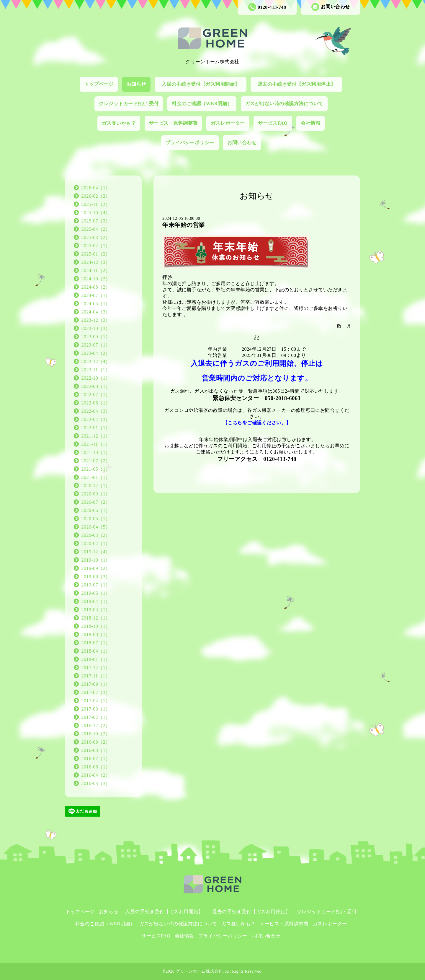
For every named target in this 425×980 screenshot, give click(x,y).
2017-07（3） (96, 692)
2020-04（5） (96, 527)
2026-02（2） (96, 196)
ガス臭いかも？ (119, 123)
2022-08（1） (96, 386)
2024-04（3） (96, 312)
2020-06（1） (96, 510)
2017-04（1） (96, 701)
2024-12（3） (96, 262)
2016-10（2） (96, 734)
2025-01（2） (96, 254)
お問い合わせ (331, 7)
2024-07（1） (96, 295)
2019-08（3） (96, 577)
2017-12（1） (96, 668)
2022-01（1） (96, 428)
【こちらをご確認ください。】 (257, 423)
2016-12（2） (96, 725)
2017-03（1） (96, 709)
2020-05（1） (96, 519)
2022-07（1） (96, 395)
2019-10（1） (96, 560)
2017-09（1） (96, 684)
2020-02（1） (96, 543)
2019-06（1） (96, 593)
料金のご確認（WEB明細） (202, 104)
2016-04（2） (96, 775)
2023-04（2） (96, 353)
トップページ (99, 84)
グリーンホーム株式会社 (199, 971)
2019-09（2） (96, 568)
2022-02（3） (96, 419)
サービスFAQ (273, 123)
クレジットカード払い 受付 (129, 104)
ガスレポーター (228, 123)
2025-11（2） (96, 204)
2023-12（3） (96, 320)
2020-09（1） (96, 494)
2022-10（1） (96, 378)
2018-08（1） (96, 634)
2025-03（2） (96, 237)
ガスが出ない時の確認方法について (284, 104)
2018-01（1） (96, 659)
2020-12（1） (96, 486)
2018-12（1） (96, 618)
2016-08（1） (96, 750)
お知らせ (136, 84)
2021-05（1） (96, 469)
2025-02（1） (96, 246)
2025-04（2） (96, 229)
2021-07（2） (96, 461)
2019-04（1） (96, 601)
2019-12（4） (96, 552)
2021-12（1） (96, 436)
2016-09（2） (96, 742)
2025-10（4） (96, 213)
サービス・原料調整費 (173, 123)
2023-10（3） (96, 328)
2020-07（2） (96, 502)
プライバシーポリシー (190, 143)
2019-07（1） (96, 585)
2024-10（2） (96, 279)
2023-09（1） (96, 337)
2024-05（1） (96, 304)
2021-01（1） (96, 477)
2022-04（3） (96, 411)
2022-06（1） (96, 403)
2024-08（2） (96, 287)
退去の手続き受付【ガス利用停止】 (299, 84)
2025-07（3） (96, 221)
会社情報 (310, 123)
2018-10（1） (96, 626)
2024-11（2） (96, 270)
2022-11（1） (96, 370)
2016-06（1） (96, 767)
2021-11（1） (96, 444)
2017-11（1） (96, 676)
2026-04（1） (96, 188)
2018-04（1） (96, 651)
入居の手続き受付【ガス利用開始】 (203, 84)
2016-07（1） (96, 759)
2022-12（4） (96, 361)
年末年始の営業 (184, 225)
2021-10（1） (96, 452)
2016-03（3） (96, 783)
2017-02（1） (96, 717)
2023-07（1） (96, 345)
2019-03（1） (96, 610)
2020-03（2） (96, 535)
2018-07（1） (96, 643)
